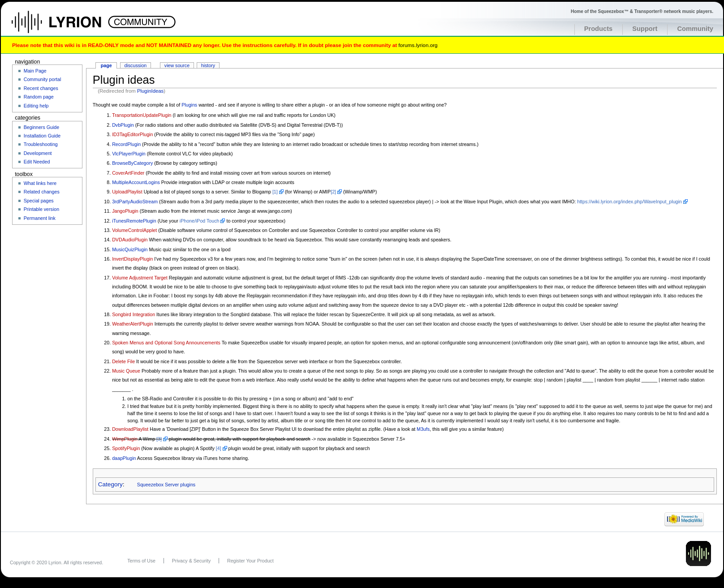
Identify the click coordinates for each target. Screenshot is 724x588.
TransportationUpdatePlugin (142, 115)
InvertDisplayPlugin (132, 259)
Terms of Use (141, 561)
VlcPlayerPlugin (129, 154)
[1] (275, 192)
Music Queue (126, 371)
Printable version (41, 209)
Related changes (42, 192)
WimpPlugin (125, 439)
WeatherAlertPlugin (133, 324)
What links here (40, 183)
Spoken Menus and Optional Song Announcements (166, 343)
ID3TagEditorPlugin (132, 134)
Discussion (136, 65)
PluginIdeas (150, 91)
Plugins (189, 105)
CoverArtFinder (128, 173)
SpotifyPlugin (126, 448)
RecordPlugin (126, 144)
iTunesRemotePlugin (134, 221)
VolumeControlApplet (134, 230)
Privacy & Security (191, 561)
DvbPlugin (123, 125)
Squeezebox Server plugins (166, 485)
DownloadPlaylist (130, 429)
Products (599, 29)
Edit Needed (37, 162)
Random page (39, 97)
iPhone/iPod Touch (200, 221)
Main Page (35, 71)
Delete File (123, 361)
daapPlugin (124, 458)
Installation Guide (42, 136)
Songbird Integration (134, 314)
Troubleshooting (41, 144)
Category (110, 484)
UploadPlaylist (127, 192)
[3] (159, 439)
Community (695, 29)
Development (38, 153)
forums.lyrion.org (418, 45)
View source (177, 65)
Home (66, 26)
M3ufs (423, 429)
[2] (333, 192)
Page (106, 65)
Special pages (39, 201)
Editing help (36, 106)
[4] (219, 448)
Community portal (43, 79)
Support (645, 29)
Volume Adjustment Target (140, 278)
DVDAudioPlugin (130, 240)
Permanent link (40, 218)
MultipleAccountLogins (136, 182)
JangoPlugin (125, 211)
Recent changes (41, 88)
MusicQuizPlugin (130, 249)
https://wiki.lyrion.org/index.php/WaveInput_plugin (629, 202)
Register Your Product (250, 561)
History (208, 65)
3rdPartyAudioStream (135, 202)
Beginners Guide (41, 127)
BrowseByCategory (132, 163)
